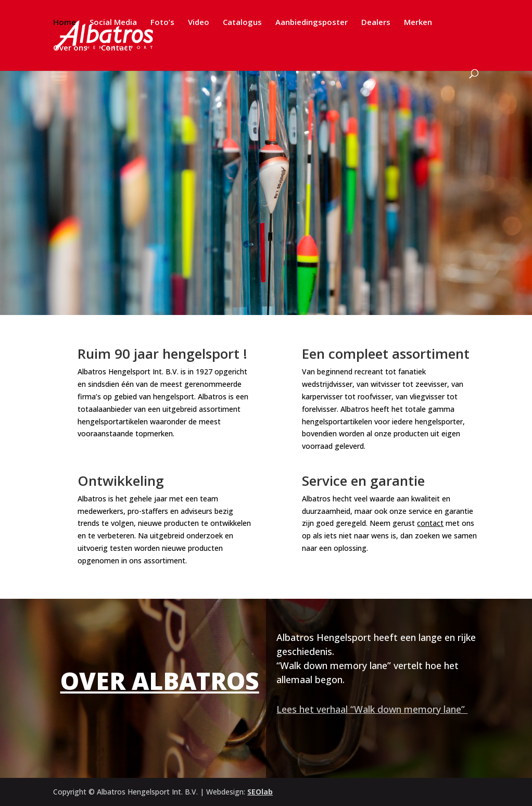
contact (430, 523)
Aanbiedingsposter (312, 23)
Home (65, 23)
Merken (418, 23)
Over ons (70, 48)
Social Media (113, 23)
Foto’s (162, 23)
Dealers (376, 23)
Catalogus (242, 23)
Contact (116, 48)
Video (199, 23)
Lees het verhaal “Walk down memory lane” (372, 709)
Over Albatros (160, 681)
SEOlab (260, 792)
